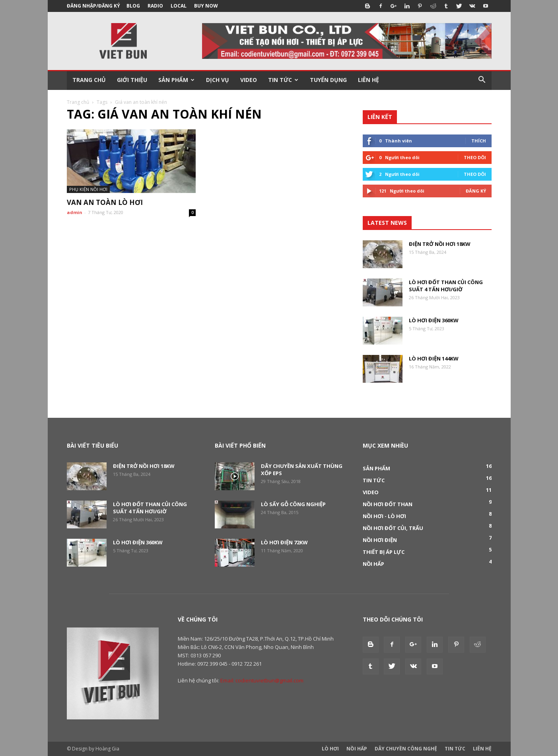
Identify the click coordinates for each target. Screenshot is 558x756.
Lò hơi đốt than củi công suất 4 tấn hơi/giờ (446, 286)
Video (371, 492)
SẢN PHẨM (176, 80)
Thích (479, 141)
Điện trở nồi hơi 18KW (440, 244)
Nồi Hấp (357, 749)
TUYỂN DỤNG (328, 80)
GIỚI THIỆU (132, 80)
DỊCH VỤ (218, 80)
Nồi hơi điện (380, 540)
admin (75, 212)
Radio (155, 6)
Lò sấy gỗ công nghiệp (293, 504)
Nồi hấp (373, 564)
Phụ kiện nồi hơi (88, 189)
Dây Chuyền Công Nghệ (406, 749)
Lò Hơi (330, 749)
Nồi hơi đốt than (388, 504)
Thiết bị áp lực (384, 552)
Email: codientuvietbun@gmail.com (262, 680)
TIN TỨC (283, 80)
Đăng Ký (476, 191)
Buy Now (206, 6)
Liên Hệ (482, 749)
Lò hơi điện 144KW (434, 359)
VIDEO (249, 80)
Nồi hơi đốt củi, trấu (393, 528)
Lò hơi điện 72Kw (284, 542)
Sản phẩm (376, 468)
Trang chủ (78, 102)
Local (179, 6)
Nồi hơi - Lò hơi (384, 516)
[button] (482, 80)
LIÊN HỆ (368, 80)
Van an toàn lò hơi (105, 202)
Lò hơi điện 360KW (434, 320)
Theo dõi (475, 157)
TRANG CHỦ (89, 80)
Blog (133, 6)
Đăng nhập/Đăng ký (93, 6)
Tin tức (374, 480)
